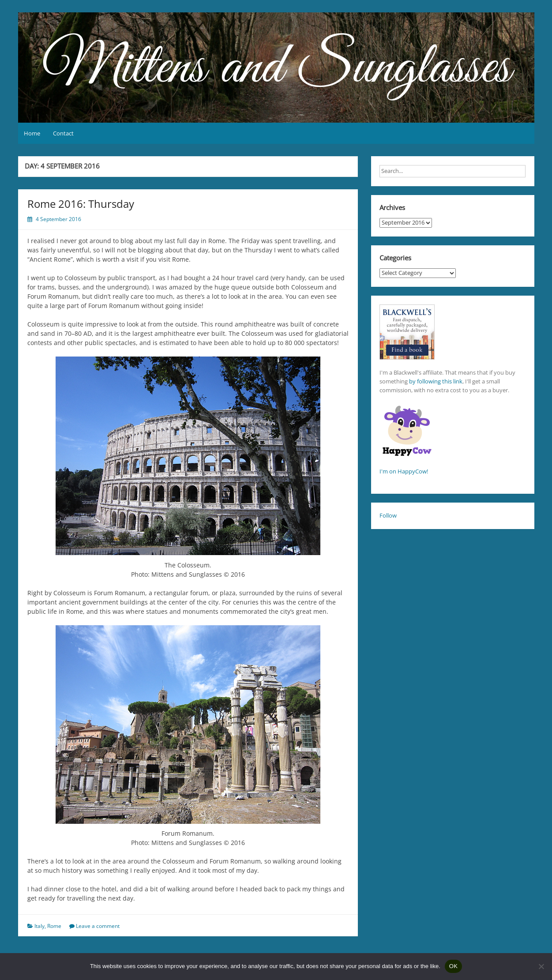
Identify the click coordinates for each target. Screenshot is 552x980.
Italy (39, 926)
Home (32, 133)
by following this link (436, 381)
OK (453, 966)
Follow (388, 515)
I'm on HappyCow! (404, 471)
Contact (63, 133)
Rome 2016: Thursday (82, 204)
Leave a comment (98, 926)
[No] (541, 966)
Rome (54, 926)
